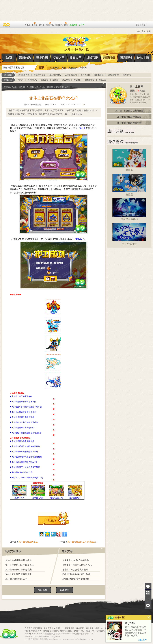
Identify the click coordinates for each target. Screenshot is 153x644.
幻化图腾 (73, 68)
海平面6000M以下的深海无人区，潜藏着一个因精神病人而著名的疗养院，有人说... (135, 631)
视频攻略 (92, 58)
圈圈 (132, 91)
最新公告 (25, 58)
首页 (2, 58)
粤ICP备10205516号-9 (34, 634)
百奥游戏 (6, 25)
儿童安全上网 (69, 628)
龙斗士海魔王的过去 (28, 542)
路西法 (55, 80)
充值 (138, 31)
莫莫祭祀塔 (32, 80)
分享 (148, 599)
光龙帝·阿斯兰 (113, 75)
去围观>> (143, 640)
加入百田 (48, 628)
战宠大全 (59, 58)
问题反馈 (90, 628)
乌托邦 (21, 80)
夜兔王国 (102, 80)
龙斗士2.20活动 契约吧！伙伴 (76, 574)
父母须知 (57, 628)
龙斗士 (76, 41)
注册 (144, 25)
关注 (148, 593)
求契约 (83, 68)
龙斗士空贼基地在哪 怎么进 (19, 560)
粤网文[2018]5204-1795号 (69, 631)
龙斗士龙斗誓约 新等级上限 (19, 574)
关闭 (149, 617)
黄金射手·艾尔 (39, 75)
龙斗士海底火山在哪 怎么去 (19, 570)
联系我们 (38, 628)
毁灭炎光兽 (85, 75)
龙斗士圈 (143, 55)
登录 (138, 25)
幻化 (64, 68)
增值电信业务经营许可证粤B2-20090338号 (42, 631)
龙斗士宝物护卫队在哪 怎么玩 (20, 565)
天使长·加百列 (71, 75)
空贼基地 (45, 80)
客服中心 (99, 628)
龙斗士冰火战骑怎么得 (16, 579)
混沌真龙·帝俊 (24, 75)
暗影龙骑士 (99, 75)
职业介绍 (42, 58)
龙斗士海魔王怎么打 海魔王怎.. (82, 542)
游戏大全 (65, 590)
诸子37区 (130, 623)
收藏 (149, 31)
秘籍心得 (109, 58)
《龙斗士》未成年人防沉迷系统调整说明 (78, 565)
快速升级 (55, 68)
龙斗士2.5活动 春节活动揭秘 (76, 579)
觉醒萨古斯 (90, 80)
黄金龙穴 (77, 80)
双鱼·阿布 (127, 75)
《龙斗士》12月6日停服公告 (76, 560)
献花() (52, 520)
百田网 (18, 25)
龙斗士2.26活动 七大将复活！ (76, 570)
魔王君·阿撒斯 (55, 75)
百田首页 (43, 590)
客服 (144, 31)
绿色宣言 (80, 628)
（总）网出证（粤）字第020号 (92, 631)
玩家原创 (126, 58)
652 (137, 91)
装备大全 (76, 58)
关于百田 (29, 628)
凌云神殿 (66, 80)
